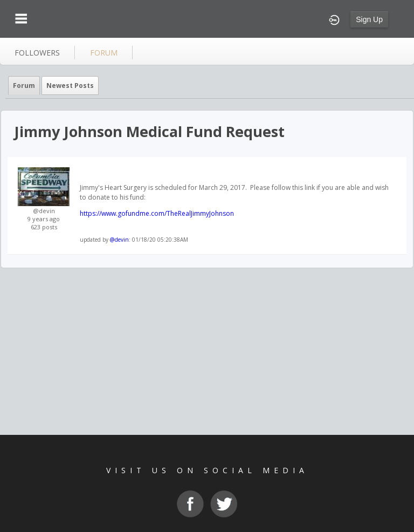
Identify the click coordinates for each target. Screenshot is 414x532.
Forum (24, 86)
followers (37, 53)
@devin (44, 211)
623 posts (44, 227)
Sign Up (369, 19)
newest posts (70, 86)
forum (104, 53)
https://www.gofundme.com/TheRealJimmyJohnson (157, 213)
